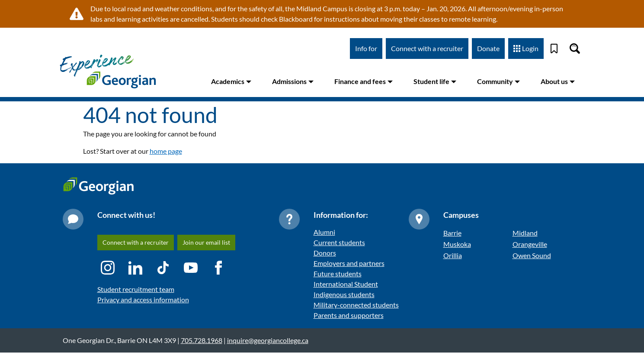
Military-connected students (356, 305)
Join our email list (206, 242)
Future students (338, 273)
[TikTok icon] (163, 268)
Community (498, 81)
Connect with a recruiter (427, 48)
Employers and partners (349, 263)
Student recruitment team (136, 289)
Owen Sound (532, 255)
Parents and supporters (349, 315)
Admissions (293, 81)
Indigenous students (344, 294)
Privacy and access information (143, 299)
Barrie (452, 233)
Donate (488, 48)
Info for (366, 48)
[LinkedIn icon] (135, 268)
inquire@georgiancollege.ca (268, 340)
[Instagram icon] (108, 268)
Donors (325, 253)
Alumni (324, 232)
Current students (339, 242)
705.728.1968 (202, 340)
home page (166, 151)
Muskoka (457, 244)
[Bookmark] (554, 49)
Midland (525, 233)
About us (558, 81)
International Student (346, 284)
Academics (231, 81)
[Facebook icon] (218, 268)
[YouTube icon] (191, 268)
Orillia (453, 255)
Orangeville (530, 244)
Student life (435, 81)
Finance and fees (364, 81)
